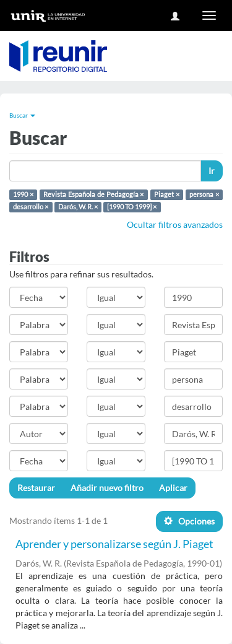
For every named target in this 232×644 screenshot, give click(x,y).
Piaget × (167, 194)
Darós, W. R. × (78, 207)
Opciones (189, 521)
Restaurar (36, 488)
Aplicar (173, 488)
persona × (204, 194)
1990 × (23, 194)
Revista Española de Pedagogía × (93, 194)
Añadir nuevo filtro (107, 488)
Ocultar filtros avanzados (175, 224)
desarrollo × (31, 207)
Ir (212, 171)
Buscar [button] (22, 115)
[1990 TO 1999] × (132, 207)
